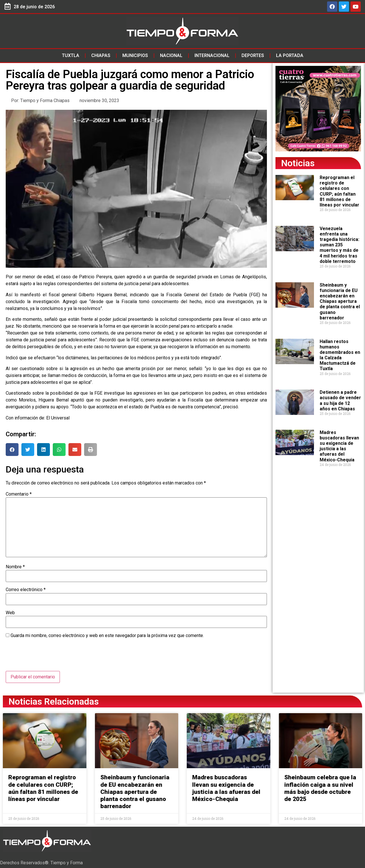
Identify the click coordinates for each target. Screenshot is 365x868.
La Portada (290, 55)
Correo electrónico (26, 590)
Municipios (135, 55)
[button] (12, 450)
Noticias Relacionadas (54, 701)
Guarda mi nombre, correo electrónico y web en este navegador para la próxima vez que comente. (107, 636)
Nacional (171, 55)
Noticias (298, 163)
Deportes (253, 55)
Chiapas (101, 55)
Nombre (15, 567)
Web (10, 613)
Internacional (212, 55)
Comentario (19, 494)
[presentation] (49, 657)
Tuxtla (71, 55)
